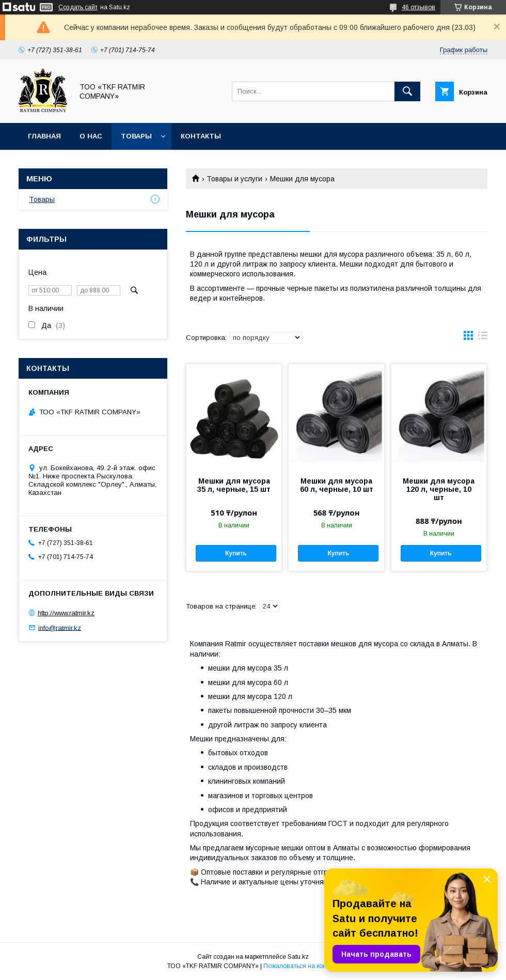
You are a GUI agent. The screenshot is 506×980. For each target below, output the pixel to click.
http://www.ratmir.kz (66, 613)
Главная (44, 136)
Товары (136, 136)
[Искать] (407, 91)
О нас (91, 136)
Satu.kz (298, 957)
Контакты (201, 136)
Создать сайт (78, 7)
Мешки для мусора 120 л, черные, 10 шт (439, 489)
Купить (236, 553)
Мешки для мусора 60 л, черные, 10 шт (337, 485)
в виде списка (483, 338)
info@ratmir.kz (60, 627)
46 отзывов (418, 7)
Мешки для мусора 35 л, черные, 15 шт (234, 485)
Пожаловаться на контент (301, 966)
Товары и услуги (234, 179)
